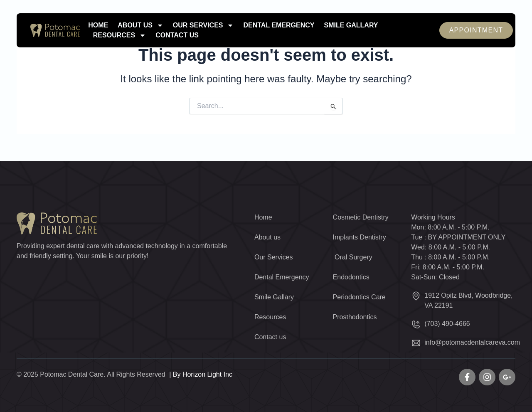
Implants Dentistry (360, 237)
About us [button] (140, 25)
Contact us (177, 35)
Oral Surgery (353, 257)
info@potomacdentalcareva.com (472, 342)
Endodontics (351, 277)
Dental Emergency (279, 25)
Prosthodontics (355, 317)
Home (98, 25)
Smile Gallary (351, 25)
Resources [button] (119, 35)
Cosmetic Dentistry (361, 217)
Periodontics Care (359, 297)
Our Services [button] (203, 25)
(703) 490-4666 (447, 324)
